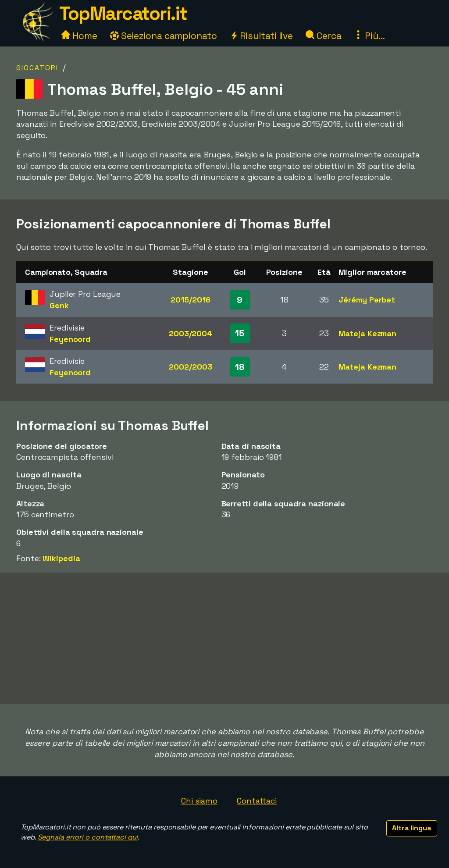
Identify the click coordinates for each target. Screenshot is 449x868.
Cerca (323, 36)
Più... (369, 36)
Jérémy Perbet (367, 300)
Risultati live (262, 36)
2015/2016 (190, 300)
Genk (59, 305)
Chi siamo (199, 801)
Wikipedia (61, 558)
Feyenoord (70, 339)
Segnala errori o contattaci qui (88, 837)
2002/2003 (190, 367)
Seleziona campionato (164, 36)
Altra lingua (412, 828)
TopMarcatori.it (123, 13)
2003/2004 (191, 333)
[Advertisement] (224, 638)
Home (79, 36)
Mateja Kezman (367, 333)
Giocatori (37, 68)
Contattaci (257, 801)
